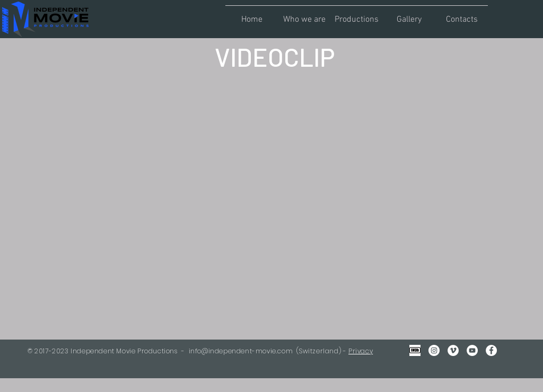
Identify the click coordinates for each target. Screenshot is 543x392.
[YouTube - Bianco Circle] (472, 350)
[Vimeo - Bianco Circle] (453, 350)
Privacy (361, 351)
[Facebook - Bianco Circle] (491, 350)
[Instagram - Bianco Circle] (434, 350)
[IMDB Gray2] (415, 350)
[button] (304, 15)
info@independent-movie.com (241, 351)
